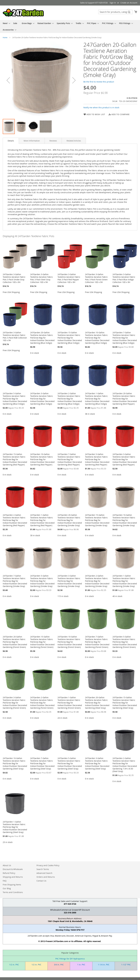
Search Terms (43, 869)
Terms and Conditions (13, 892)
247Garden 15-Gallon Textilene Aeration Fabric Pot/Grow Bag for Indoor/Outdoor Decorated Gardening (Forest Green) (42, 642)
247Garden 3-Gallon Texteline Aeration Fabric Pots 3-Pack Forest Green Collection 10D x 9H (96, 278)
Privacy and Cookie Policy (48, 865)
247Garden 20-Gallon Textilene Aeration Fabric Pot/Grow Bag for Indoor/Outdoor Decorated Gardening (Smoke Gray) (70, 520)
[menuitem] (6, 23)
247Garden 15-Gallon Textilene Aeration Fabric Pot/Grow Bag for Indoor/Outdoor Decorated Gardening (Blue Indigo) (70, 338)
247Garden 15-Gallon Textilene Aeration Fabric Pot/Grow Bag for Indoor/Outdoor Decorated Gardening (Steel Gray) (125, 703)
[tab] (11, 141)
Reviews (53, 141)
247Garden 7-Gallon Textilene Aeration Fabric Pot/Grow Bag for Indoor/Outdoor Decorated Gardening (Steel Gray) (42, 763)
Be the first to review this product (99, 82)
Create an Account (129, 3)
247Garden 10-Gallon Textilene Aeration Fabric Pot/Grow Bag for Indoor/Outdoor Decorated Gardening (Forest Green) (70, 642)
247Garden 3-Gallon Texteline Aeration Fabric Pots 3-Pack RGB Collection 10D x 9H (15, 336)
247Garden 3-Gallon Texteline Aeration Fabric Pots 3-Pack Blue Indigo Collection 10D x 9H (124, 278)
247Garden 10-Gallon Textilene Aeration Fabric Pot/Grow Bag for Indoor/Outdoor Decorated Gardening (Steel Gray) (15, 763)
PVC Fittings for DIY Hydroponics (70, 959)
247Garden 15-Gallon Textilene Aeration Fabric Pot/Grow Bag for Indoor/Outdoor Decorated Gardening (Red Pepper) (15, 459)
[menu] (70, 26)
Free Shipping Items (12, 885)
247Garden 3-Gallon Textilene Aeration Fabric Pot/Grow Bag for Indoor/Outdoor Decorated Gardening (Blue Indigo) (42, 399)
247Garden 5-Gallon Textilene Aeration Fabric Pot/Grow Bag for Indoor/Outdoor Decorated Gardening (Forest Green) (125, 642)
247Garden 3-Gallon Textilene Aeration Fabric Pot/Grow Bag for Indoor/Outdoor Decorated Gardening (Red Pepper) (125, 459)
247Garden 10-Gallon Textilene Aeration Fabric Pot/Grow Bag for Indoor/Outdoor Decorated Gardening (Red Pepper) (42, 459)
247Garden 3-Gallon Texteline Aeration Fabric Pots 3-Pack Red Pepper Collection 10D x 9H (69, 278)
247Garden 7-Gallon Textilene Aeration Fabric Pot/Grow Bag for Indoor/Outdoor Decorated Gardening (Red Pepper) (70, 459)
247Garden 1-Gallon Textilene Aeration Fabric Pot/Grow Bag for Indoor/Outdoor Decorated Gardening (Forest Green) (70, 703)
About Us (7, 865)
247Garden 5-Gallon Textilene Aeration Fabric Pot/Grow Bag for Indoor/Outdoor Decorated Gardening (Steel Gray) (70, 763)
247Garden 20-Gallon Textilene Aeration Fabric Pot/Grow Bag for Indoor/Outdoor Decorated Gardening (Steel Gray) (97, 703)
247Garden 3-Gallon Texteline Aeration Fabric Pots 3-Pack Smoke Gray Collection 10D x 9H (14, 278)
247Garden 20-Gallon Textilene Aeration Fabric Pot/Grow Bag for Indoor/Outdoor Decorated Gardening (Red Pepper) (125, 399)
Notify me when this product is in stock (101, 107)
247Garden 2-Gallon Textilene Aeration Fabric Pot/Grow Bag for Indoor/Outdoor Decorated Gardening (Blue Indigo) (70, 399)
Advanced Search (44, 873)
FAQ (5, 881)
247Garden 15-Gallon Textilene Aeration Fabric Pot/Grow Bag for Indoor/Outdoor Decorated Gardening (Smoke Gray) (97, 520)
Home (5, 37)
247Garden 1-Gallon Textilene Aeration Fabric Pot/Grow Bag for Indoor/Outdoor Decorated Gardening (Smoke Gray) (125, 581)
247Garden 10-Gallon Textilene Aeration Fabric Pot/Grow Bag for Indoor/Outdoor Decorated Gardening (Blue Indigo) (97, 338)
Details (11, 141)
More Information (32, 141)
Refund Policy (9, 873)
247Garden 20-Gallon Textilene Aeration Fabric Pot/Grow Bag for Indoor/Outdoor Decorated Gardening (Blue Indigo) (42, 338)
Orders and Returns (46, 877)
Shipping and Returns (13, 877)
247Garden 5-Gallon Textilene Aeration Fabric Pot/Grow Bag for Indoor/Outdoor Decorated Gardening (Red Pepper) (97, 459)
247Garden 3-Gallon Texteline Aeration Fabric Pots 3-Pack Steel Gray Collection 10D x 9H (42, 278)
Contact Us (41, 881)
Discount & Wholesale (13, 869)
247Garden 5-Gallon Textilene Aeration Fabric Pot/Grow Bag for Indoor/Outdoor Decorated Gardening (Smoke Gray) (42, 581)
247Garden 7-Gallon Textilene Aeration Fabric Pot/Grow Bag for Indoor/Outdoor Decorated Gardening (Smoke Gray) (15, 581)
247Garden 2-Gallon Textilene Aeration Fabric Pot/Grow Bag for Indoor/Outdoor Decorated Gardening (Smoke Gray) (97, 581)
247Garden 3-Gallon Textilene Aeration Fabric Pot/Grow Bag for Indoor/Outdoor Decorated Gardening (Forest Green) (15, 703)
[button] (8, 80)
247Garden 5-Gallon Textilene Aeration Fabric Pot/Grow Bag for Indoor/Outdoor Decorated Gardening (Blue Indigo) (15, 399)
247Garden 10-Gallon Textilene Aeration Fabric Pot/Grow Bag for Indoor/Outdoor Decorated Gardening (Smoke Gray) (125, 520)
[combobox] (115, 12)
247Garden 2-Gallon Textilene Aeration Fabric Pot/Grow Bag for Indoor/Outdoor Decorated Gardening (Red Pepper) (15, 520)
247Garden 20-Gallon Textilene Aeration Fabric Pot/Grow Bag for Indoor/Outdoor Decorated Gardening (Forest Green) (15, 642)
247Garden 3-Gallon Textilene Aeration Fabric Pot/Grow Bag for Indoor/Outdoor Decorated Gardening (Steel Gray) (97, 763)
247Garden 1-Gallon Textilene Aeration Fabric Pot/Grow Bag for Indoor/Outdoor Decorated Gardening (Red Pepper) (42, 520)
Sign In (113, 3)
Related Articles (74, 141)
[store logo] (23, 13)
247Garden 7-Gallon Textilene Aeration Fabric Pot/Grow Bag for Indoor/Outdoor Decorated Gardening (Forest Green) (97, 642)
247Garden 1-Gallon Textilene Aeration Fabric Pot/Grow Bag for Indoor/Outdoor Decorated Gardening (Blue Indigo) (97, 399)
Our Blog (7, 888)
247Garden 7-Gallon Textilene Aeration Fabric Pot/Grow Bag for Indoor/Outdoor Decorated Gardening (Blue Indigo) (125, 338)
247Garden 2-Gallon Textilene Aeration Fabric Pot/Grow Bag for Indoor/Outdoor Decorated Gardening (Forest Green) (42, 703)
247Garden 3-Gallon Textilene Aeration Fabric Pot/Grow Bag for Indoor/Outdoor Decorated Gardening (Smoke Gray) (70, 581)
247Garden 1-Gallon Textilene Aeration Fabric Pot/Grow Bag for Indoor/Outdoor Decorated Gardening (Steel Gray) (15, 827)
